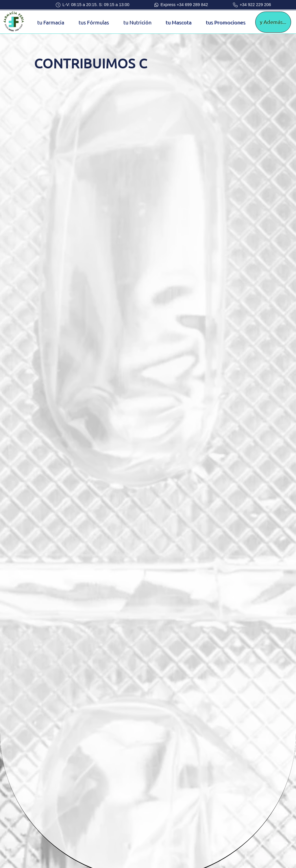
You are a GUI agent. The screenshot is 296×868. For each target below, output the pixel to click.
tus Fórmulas (94, 22)
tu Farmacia (51, 22)
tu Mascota (178, 22)
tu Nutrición (137, 22)
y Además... (273, 22)
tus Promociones (226, 22)
